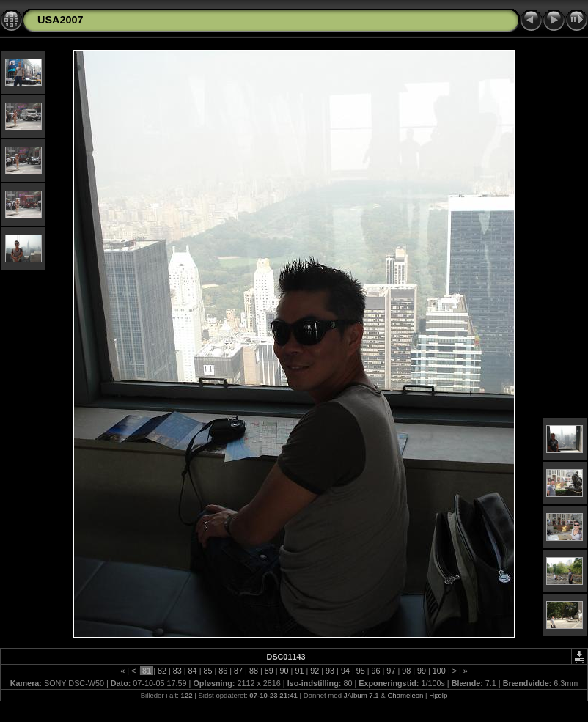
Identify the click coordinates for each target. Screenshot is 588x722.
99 (422, 671)
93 (330, 671)
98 (406, 671)
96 (376, 671)
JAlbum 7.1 (361, 695)
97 (391, 671)
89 (269, 671)
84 (193, 671)
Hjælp (438, 695)
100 (439, 671)
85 (207, 671)
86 (223, 671)
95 (361, 671)
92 (315, 671)
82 (162, 671)
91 (299, 671)
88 (254, 671)
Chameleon (405, 695)
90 (284, 671)
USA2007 (60, 20)
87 (238, 671)
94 (345, 671)
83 (177, 671)
